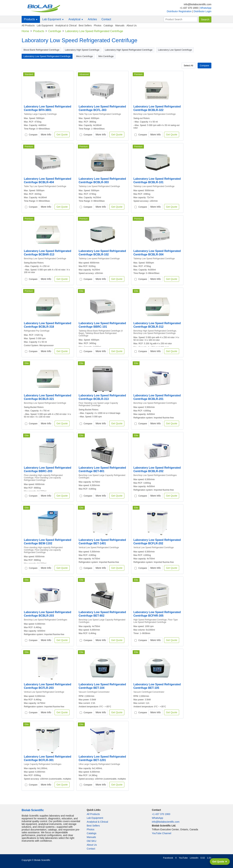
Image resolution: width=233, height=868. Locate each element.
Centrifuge (55, 31)
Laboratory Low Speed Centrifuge (175, 50)
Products (31, 19)
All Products (28, 25)
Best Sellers (85, 25)
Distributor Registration (179, 11)
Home (25, 31)
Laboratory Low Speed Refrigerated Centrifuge (47, 56)
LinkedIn (194, 858)
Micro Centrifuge (84, 56)
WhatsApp (206, 8)
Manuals (120, 25)
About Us (132, 25)
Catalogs (108, 25)
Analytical (76, 19)
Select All (188, 66)
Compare (204, 66)
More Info (46, 135)
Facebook (168, 858)
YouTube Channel (162, 833)
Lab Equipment (53, 19)
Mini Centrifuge (106, 56)
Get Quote (62, 135)
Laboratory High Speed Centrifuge (82, 50)
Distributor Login (202, 11)
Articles (92, 19)
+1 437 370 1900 (161, 814)
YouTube (183, 858)
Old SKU (91, 841)
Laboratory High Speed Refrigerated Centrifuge (129, 50)
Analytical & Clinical (66, 25)
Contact (106, 19)
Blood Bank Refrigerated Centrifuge (41, 50)
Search (205, 19)
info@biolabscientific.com (166, 822)
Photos (98, 25)
